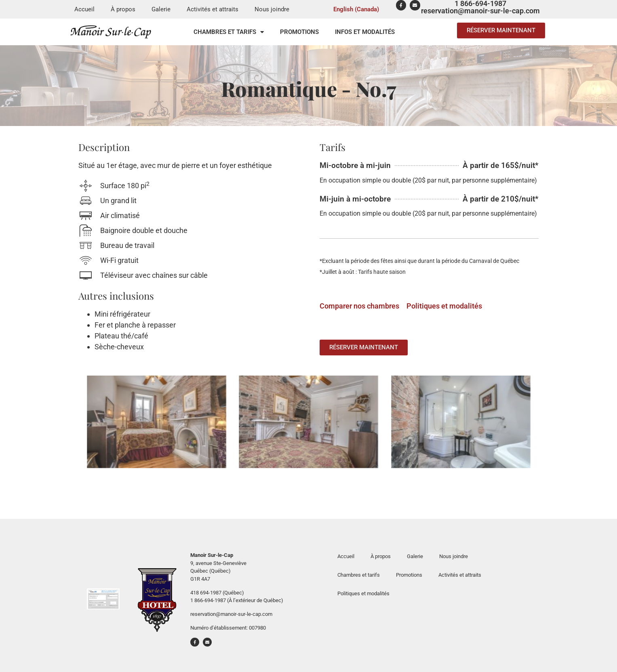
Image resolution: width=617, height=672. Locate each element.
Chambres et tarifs (229, 32)
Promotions (299, 32)
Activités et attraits (213, 9)
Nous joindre (272, 9)
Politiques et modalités (445, 306)
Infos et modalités (365, 32)
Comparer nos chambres (359, 306)
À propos (123, 9)
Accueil (84, 9)
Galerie (161, 9)
